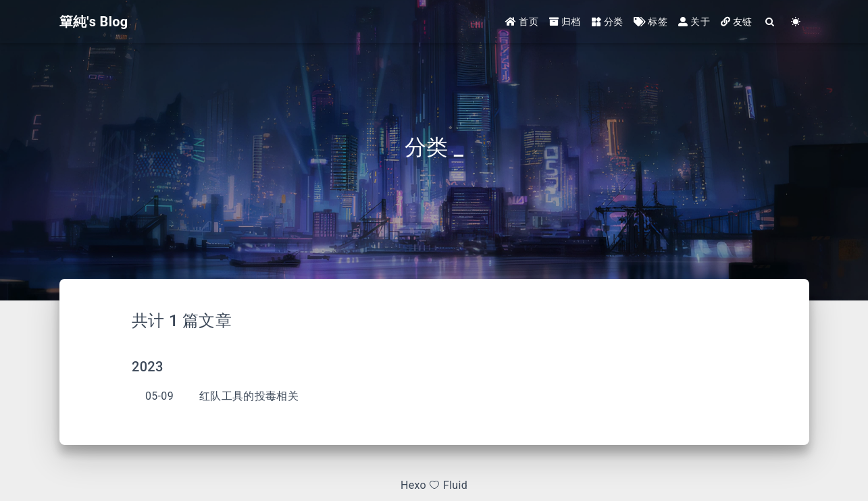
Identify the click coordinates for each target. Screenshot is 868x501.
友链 (737, 22)
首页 (522, 22)
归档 (565, 22)
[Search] (771, 22)
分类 (608, 22)
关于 (694, 22)
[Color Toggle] (796, 22)
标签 (650, 22)
